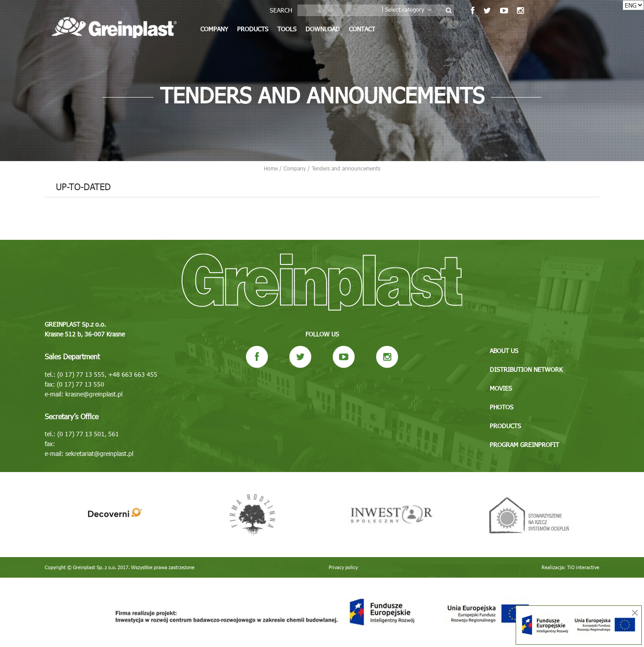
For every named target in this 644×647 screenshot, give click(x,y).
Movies (501, 388)
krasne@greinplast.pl (94, 394)
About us (504, 351)
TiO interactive (583, 567)
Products (253, 29)
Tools (287, 29)
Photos (502, 407)
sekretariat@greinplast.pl (99, 453)
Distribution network (526, 369)
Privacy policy (343, 567)
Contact (362, 29)
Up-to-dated (83, 186)
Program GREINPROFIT (524, 445)
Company (214, 29)
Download (323, 29)
